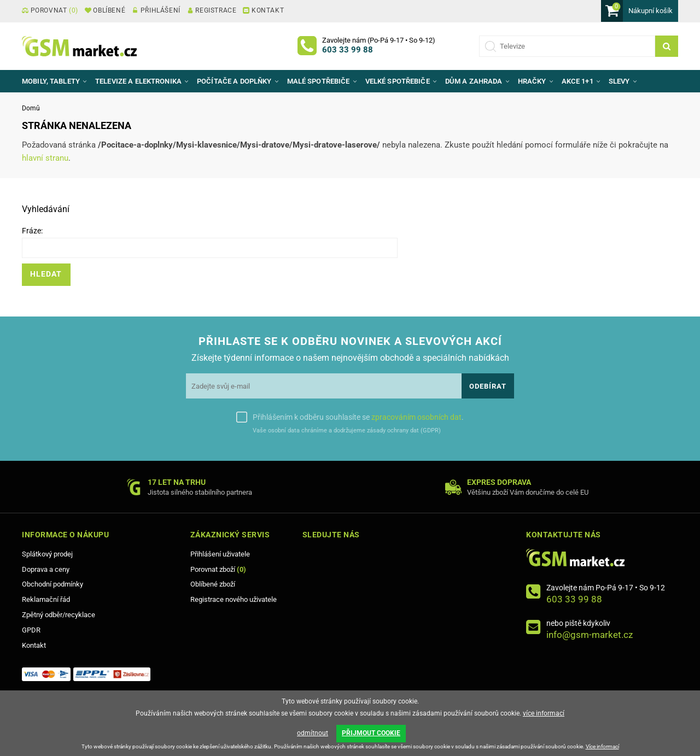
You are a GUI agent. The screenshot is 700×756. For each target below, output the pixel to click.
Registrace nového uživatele (234, 599)
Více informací (602, 746)
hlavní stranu (45, 158)
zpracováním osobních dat (416, 417)
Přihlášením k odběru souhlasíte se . (358, 417)
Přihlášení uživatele (220, 554)
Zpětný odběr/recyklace (59, 615)
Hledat (46, 274)
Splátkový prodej (47, 554)
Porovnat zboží (218, 569)
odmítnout (313, 733)
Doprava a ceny (46, 569)
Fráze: (32, 231)
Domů (31, 108)
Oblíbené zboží (213, 584)
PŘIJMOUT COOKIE (371, 733)
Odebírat (488, 386)
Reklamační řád (46, 599)
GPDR (31, 630)
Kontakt (34, 645)
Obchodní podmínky (52, 584)
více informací (544, 713)
